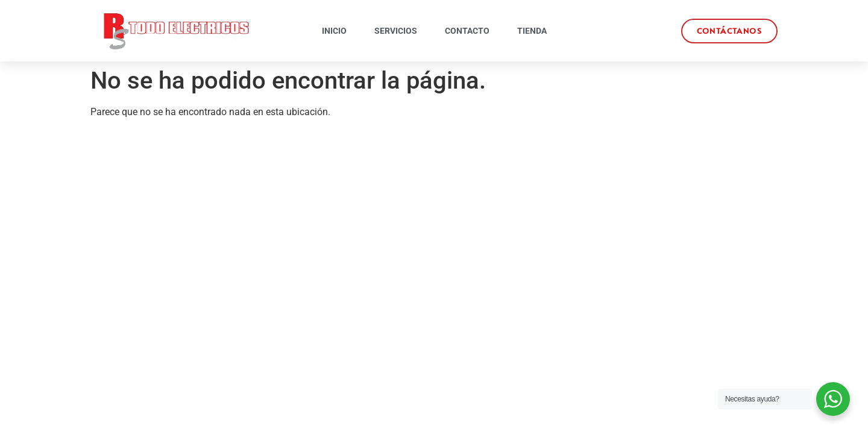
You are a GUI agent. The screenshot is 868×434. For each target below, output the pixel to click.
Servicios (396, 31)
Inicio (334, 31)
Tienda (532, 31)
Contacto (467, 31)
